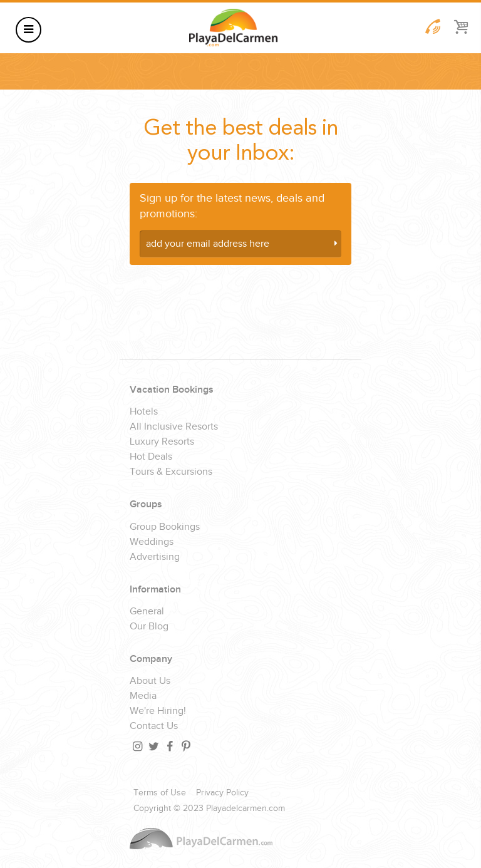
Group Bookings (165, 527)
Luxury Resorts (162, 442)
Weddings (152, 542)
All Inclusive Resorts (174, 427)
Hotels (144, 412)
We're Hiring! (158, 711)
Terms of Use (160, 793)
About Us (150, 681)
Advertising (155, 557)
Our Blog (149, 627)
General (147, 612)
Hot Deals (151, 457)
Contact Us (154, 726)
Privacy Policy (222, 793)
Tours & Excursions (171, 472)
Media (143, 696)
